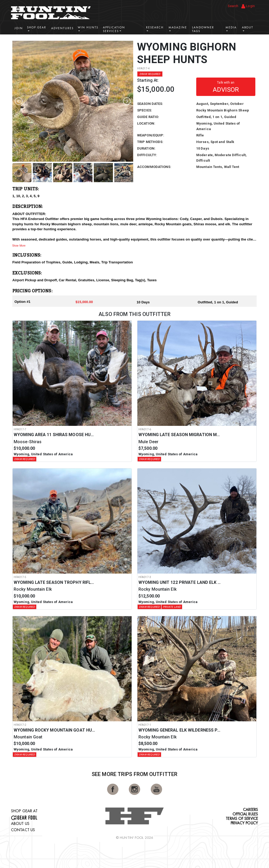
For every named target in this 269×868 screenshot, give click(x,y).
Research (155, 27)
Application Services (114, 29)
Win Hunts (88, 27)
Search (233, 6)
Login (248, 6)
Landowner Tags (203, 29)
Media (231, 27)
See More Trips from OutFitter (134, 774)
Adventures (62, 28)
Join (19, 28)
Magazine (178, 27)
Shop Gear (37, 27)
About (248, 27)
